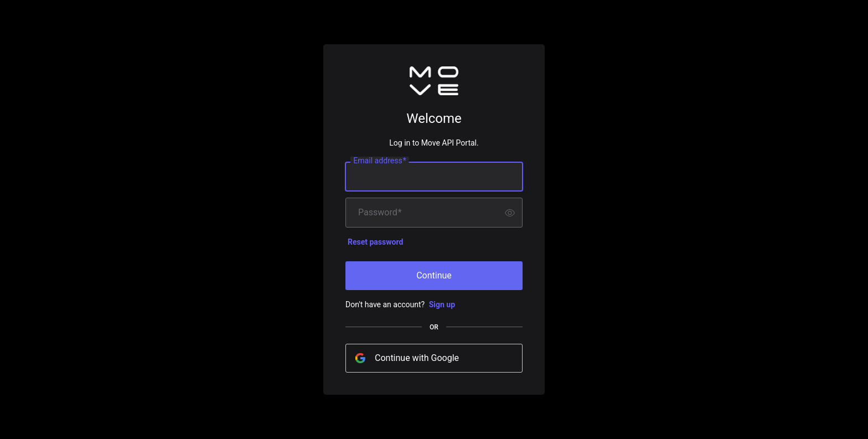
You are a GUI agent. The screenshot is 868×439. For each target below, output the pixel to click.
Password (380, 213)
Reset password (375, 242)
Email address (379, 161)
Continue (434, 275)
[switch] (510, 213)
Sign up (442, 304)
